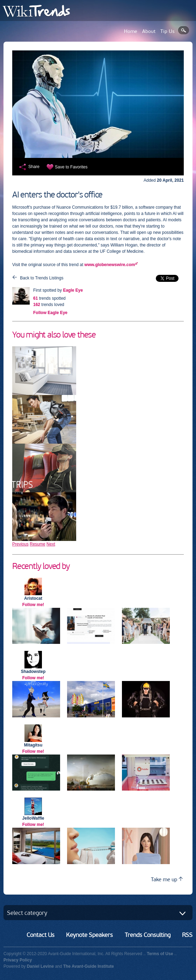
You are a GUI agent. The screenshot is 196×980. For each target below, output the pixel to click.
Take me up (167, 879)
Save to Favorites (71, 167)
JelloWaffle (33, 818)
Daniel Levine (40, 966)
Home (131, 31)
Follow (50, 313)
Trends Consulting (148, 935)
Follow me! (33, 605)
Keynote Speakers (89, 935)
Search (184, 30)
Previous (20, 544)
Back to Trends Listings (42, 278)
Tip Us (168, 31)
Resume (38, 544)
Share (34, 167)
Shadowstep (33, 672)
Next (51, 544)
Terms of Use (160, 954)
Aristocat (33, 598)
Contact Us (41, 935)
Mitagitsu (33, 745)
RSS (187, 935)
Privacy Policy (18, 960)
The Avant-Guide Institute (89, 966)
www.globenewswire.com (110, 265)
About (149, 31)
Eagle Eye (73, 290)
